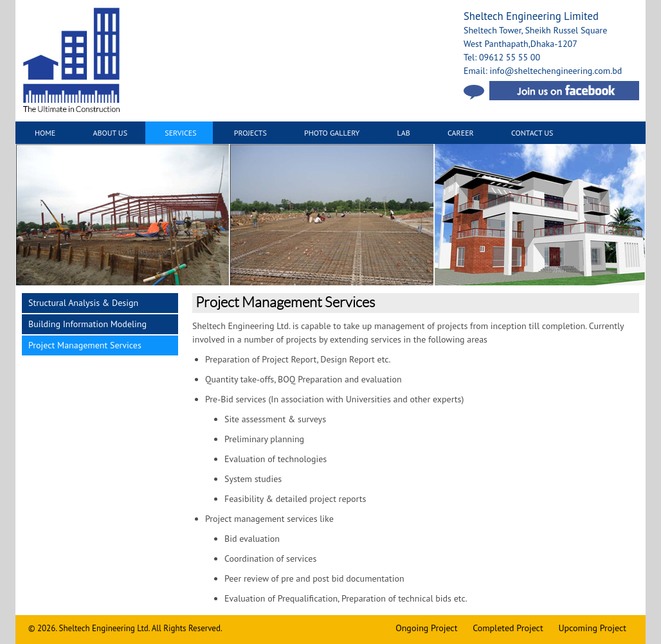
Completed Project (508, 628)
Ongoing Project (426, 628)
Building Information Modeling (87, 324)
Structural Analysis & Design (83, 303)
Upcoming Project (592, 628)
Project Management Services (85, 345)
